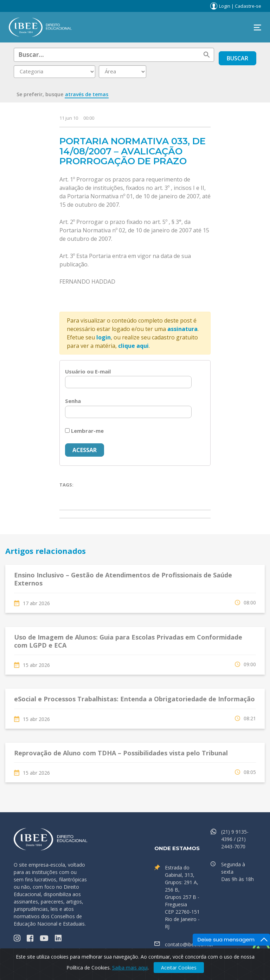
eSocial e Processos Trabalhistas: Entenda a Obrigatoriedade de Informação (134, 699)
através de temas (87, 94)
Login (225, 6)
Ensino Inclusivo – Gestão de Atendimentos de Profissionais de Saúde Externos (123, 579)
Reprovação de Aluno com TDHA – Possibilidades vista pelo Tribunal (121, 753)
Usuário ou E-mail (88, 371)
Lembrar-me (84, 431)
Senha (73, 401)
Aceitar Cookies (179, 968)
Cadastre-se (248, 6)
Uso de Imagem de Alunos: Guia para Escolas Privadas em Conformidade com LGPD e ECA (128, 641)
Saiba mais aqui (130, 968)
